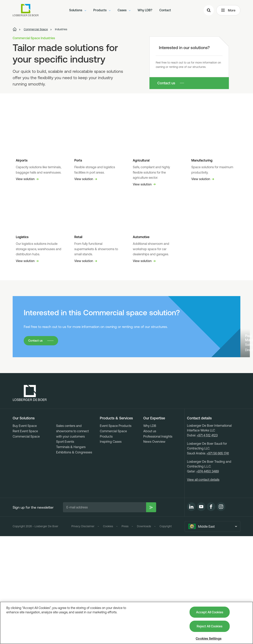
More (228, 11)
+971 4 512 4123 (207, 543)
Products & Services (116, 526)
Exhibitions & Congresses (74, 560)
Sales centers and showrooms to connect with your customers (72, 539)
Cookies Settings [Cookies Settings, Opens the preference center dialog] (209, 638)
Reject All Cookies (210, 626)
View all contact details (203, 587)
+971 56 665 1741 (218, 561)
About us (150, 539)
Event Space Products (116, 534)
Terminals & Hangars (71, 555)
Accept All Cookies (210, 612)
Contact (165, 11)
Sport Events (65, 549)
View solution (27, 261)
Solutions (78, 11)
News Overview (154, 549)
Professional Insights (158, 544)
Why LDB (150, 534)
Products (102, 11)
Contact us (166, 83)
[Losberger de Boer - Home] (30, 501)
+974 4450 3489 (208, 579)
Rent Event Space (25, 539)
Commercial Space (26, 544)
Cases (124, 11)
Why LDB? (145, 11)
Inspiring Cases (111, 549)
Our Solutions (24, 526)
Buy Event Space (25, 534)
